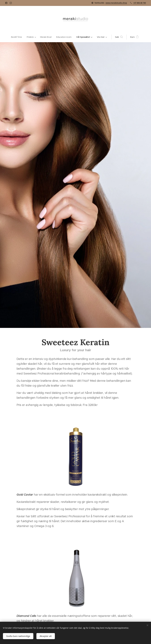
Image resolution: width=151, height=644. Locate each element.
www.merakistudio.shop (116, 3)
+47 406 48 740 (139, 3)
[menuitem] (16, 37)
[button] (121, 37)
